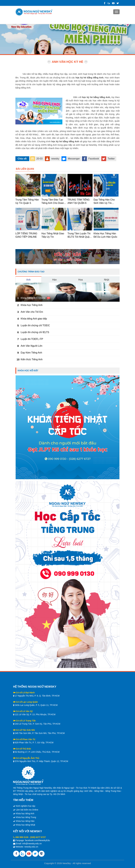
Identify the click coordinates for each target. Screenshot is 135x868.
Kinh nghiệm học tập (26, 806)
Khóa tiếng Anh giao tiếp (34, 319)
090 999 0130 (22, 837)
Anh (28, 280)
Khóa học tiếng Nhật (26, 825)
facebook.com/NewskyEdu (38, 840)
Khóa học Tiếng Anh (32, 305)
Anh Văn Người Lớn (31, 346)
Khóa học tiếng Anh (25, 813)
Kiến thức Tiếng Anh (32, 359)
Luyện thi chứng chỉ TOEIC (35, 325)
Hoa (81, 280)
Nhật (107, 280)
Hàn (54, 280)
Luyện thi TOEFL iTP (32, 339)
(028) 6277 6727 (38, 837)
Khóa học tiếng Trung (26, 817)
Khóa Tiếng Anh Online (33, 298)
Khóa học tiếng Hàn (25, 821)
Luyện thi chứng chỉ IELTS (35, 332)
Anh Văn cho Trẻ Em (32, 312)
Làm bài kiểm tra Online (27, 810)
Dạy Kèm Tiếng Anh (31, 353)
